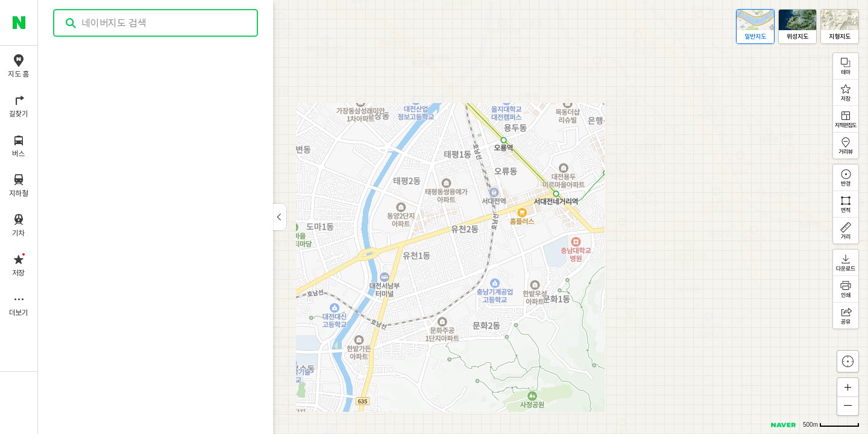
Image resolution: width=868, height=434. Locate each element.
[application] (453, 217)
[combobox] (156, 23)
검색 (71, 23)
